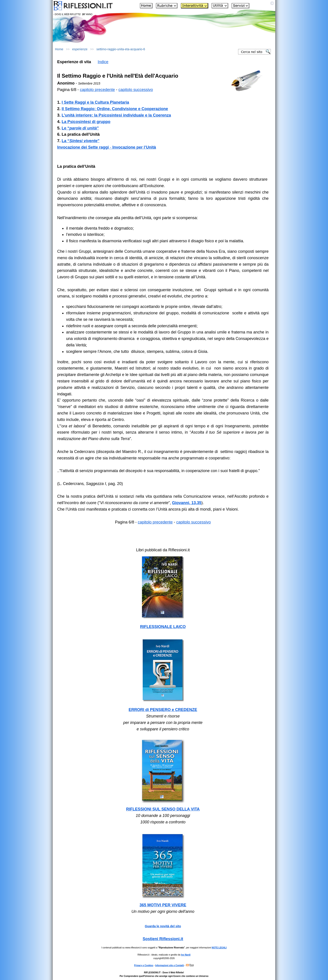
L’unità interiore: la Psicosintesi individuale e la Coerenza (116, 115)
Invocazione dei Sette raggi (83, 147)
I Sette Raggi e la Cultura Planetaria (95, 102)
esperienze (80, 49)
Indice (103, 62)
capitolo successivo (136, 90)
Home (59, 49)
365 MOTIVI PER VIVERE (163, 905)
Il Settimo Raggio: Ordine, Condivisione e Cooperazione (115, 109)
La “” (81, 141)
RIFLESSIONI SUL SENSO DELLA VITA (163, 809)
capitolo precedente (97, 90)
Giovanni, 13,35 (187, 503)
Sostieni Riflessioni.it (163, 939)
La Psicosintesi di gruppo (86, 122)
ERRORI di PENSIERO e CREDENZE (163, 710)
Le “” (80, 128)
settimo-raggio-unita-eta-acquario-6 (121, 49)
